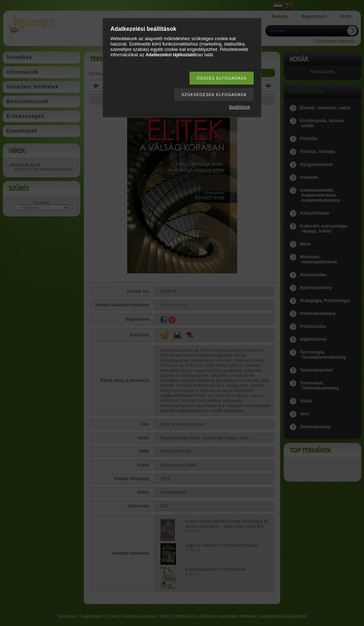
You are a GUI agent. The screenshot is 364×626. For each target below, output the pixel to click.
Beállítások (240, 107)
